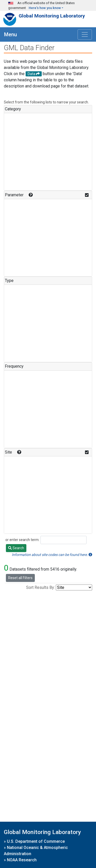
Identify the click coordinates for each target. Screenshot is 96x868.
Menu (10, 34)
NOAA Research (22, 860)
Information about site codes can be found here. (52, 555)
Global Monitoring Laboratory (52, 16)
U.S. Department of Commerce (36, 841)
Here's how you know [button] (45, 8)
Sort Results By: (40, 587)
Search (16, 548)
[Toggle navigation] (85, 34)
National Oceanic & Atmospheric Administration (36, 851)
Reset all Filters (20, 578)
